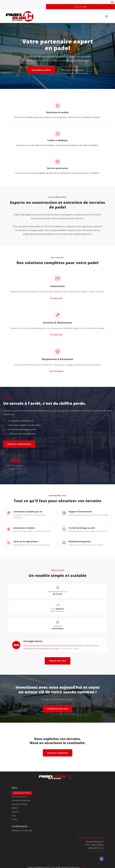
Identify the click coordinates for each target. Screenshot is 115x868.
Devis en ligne (81, 7)
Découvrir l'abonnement (19, 444)
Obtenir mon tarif (58, 661)
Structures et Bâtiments (21, 797)
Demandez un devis (41, 70)
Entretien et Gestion (20, 801)
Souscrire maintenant (58, 753)
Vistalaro (84, 864)
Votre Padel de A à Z (20, 794)
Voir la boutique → (58, 371)
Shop (14, 813)
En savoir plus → (58, 298)
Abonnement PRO (22, 790)
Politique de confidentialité (22, 828)
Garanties (15, 809)
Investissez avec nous (58, 709)
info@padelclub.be (95, 848)
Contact (15, 817)
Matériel (15, 805)
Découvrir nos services (72, 70)
